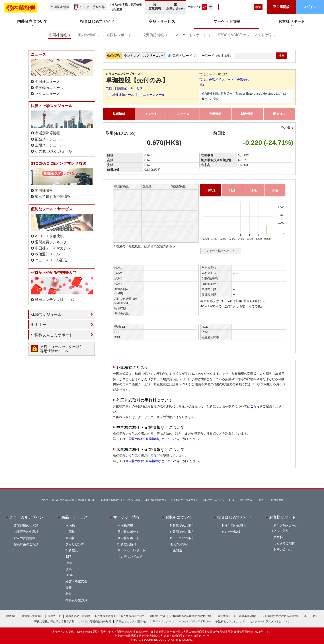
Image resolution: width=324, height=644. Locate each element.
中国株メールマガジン (53, 248)
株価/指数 (114, 56)
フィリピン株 (75, 544)
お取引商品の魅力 (234, 525)
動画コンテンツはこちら (55, 300)
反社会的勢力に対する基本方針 (281, 616)
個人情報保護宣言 (105, 616)
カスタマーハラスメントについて (270, 621)
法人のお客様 (120, 5)
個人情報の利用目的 (133, 616)
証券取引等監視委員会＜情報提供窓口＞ (74, 500)
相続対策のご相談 (26, 544)
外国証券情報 (60, 7)
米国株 (70, 538)
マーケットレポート (191, 35)
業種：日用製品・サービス (124, 88)
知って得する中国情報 (53, 197)
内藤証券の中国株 (26, 532)
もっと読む (213, 99)
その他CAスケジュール (53, 151)
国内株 (70, 525)
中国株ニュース (47, 82)
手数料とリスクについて (230, 621)
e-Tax (232, 500)
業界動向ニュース (49, 88)
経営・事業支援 (76, 581)
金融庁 (44, 500)
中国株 (70, 532)
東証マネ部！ (247, 500)
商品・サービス (75, 517)
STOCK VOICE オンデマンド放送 (245, 35)
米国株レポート (119, 35)
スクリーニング (154, 56)
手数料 (278, 537)
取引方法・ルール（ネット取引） (284, 528)
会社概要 (117, 9)
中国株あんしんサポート (52, 335)
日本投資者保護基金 (156, 500)
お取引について (179, 517)
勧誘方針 (12, 616)
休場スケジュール (46, 315)
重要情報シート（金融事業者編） (238, 616)
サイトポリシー (162, 621)
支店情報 (155, 7)
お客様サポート (282, 517)
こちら (255, 406)
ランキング (132, 56)
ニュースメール (154, 95)
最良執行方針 (157, 616)
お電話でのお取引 (182, 532)
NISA (69, 575)
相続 (69, 594)
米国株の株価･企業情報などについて (151, 461)
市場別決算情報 (47, 133)
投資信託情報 (153, 35)
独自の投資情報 (25, 538)
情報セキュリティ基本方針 (132, 621)
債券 (69, 569)
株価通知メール (123, 95)
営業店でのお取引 (182, 525)
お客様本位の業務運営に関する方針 (191, 616)
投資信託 (72, 550)
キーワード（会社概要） (216, 56)
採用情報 (136, 5)
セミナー (39, 325)
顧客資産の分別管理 (78, 616)
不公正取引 (311, 616)
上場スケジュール (49, 145)
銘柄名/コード (182, 56)
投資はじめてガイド (234, 517)
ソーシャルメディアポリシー (193, 621)
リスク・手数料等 (92, 7)
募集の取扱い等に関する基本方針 (54, 621)
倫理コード (54, 616)
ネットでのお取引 (182, 538)
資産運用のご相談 (26, 525)
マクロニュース (47, 94)
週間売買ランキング (51, 242)
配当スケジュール (49, 139)
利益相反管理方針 (32, 616)
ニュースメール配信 (51, 260)
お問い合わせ (176, 7)
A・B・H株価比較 (49, 236)
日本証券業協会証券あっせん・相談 (121, 500)
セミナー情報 (231, 532)
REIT (69, 563)
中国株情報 (58, 35)
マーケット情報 (126, 517)
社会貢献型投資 (76, 600)
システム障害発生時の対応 (95, 621)
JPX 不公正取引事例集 (271, 500)
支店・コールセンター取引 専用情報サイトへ (62, 349)
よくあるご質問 (284, 543)
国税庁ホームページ (214, 500)
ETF (68, 556)
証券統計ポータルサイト (185, 500)
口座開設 (176, 550)
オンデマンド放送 (130, 556)
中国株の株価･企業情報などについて (151, 439)
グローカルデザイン (26, 517)
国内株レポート (128, 532)
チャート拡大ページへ (221, 251)
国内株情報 (87, 35)
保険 (69, 588)
